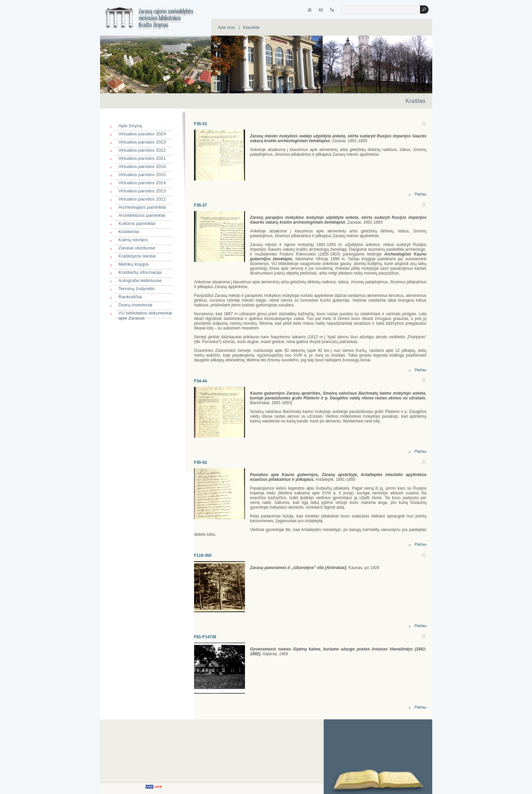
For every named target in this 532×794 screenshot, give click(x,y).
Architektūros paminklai (142, 215)
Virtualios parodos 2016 (142, 166)
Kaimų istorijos (133, 240)
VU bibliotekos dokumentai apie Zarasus (145, 315)
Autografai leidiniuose (140, 280)
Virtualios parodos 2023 (142, 142)
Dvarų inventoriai (135, 305)
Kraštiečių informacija (140, 272)
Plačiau (418, 194)
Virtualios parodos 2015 (142, 175)
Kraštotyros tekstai (137, 256)
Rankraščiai (130, 297)
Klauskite (251, 27)
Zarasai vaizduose (137, 248)
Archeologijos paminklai (142, 207)
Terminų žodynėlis (137, 289)
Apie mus (226, 27)
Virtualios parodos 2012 (142, 199)
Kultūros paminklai (137, 223)
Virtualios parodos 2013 (142, 191)
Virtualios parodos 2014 (142, 183)
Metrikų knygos (134, 264)
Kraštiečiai (129, 232)
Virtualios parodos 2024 (142, 134)
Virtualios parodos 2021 (142, 158)
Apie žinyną (130, 126)
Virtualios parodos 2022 (142, 150)
